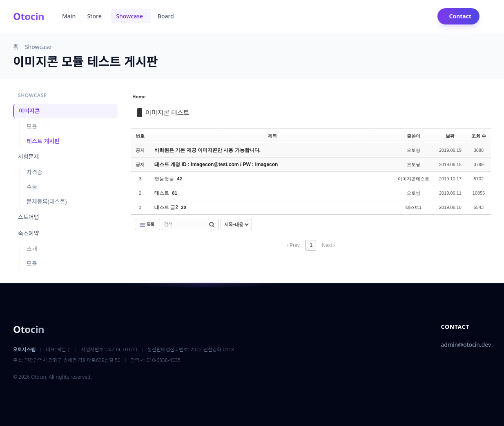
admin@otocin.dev (466, 345)
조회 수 (479, 136)
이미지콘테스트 (414, 179)
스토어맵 (29, 217)
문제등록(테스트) (47, 201)
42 (179, 179)
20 (183, 207)
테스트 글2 (167, 207)
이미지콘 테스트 (167, 113)
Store (95, 16)
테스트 (162, 193)
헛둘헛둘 (165, 179)
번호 (140, 136)
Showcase (130, 16)
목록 (147, 224)
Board (167, 16)
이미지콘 (29, 111)
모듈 (32, 126)
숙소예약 (29, 233)
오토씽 (414, 150)
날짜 (450, 136)
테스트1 (414, 207)
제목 (272, 136)
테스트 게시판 (43, 141)
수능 (32, 187)
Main (69, 16)
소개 (32, 249)
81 (174, 193)
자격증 (35, 172)
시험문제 (29, 156)
